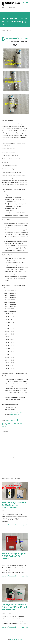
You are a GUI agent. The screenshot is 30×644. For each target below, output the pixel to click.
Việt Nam (5, 425)
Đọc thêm (25, 525)
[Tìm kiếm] (23, 3)
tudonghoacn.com (15, 414)
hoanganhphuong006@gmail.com (17, 412)
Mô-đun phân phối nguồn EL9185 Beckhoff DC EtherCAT (14, 556)
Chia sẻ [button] (4, 427)
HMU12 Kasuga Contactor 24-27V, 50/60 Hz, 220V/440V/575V (14, 505)
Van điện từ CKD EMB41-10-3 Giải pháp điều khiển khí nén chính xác (15, 607)
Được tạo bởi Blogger (15, 639)
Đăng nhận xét (12, 525)
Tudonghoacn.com (11, 4)
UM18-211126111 (10, 421)
